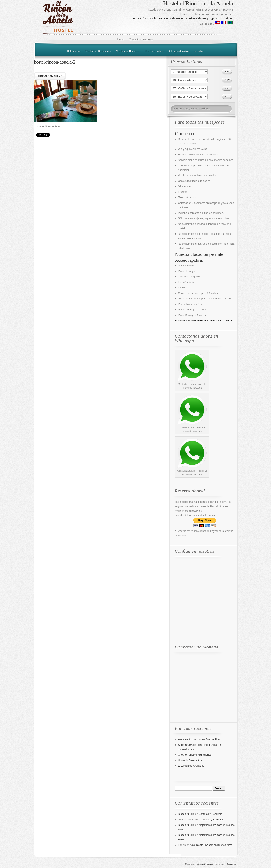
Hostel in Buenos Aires (191, 760)
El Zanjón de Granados (191, 766)
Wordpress (231, 864)
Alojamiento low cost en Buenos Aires (199, 739)
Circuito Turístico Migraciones (195, 755)
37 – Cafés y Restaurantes (98, 51)
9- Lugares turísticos (179, 51)
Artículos (199, 51)
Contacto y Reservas (141, 39)
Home (121, 39)
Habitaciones (74, 51)
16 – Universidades (154, 51)
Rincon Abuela (186, 814)
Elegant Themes (205, 864)
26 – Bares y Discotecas (128, 51)
